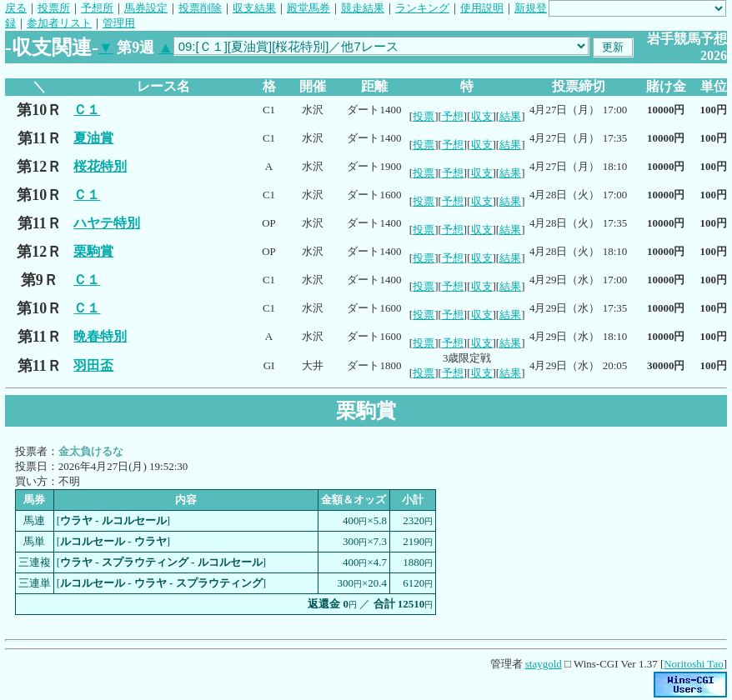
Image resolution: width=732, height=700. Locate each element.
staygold (544, 664)
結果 (510, 116)
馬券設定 (146, 8)
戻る (16, 8)
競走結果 (363, 8)
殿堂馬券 (308, 8)
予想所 (97, 8)
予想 (453, 116)
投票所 (54, 8)
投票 (424, 116)
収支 (482, 116)
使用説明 (482, 8)
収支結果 (254, 8)
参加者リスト (59, 23)
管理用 (119, 23)
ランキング (422, 8)
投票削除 (200, 8)
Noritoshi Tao (693, 664)
